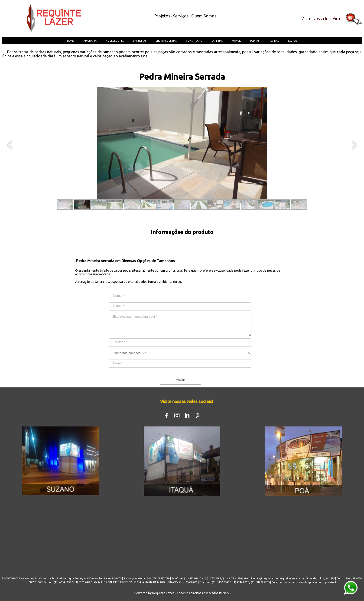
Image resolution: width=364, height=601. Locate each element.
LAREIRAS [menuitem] (217, 41)
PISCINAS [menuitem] (274, 41)
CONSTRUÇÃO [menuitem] (194, 41)
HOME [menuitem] (71, 41)
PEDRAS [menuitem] (255, 41)
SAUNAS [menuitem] (293, 41)
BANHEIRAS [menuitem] (140, 41)
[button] (65, 205)
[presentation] (10, 145)
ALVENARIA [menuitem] (90, 41)
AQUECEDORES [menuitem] (115, 41)
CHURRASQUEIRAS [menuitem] (166, 41)
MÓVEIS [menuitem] (236, 41)
